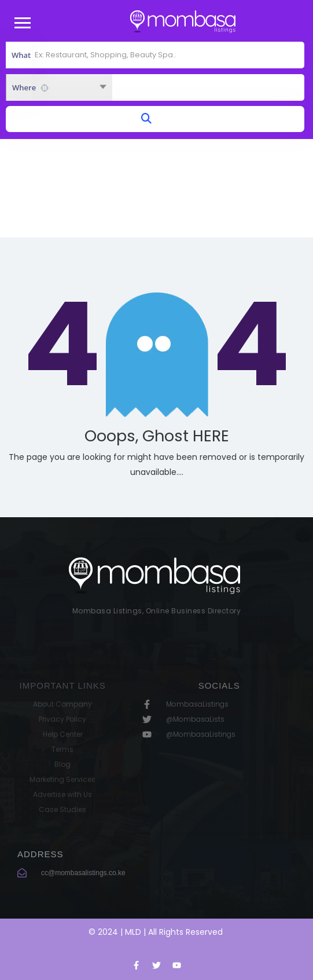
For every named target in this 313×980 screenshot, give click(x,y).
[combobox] (59, 87)
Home (131, 203)
